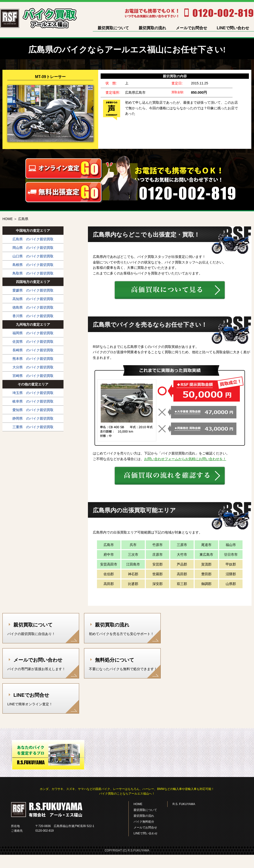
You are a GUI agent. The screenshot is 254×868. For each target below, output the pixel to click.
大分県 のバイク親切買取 (33, 367)
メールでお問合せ (191, 28)
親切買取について (113, 28)
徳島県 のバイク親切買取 (33, 307)
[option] (127, 109)
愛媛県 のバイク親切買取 (33, 290)
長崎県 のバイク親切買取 (33, 350)
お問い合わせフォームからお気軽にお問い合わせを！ (185, 459)
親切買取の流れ (152, 28)
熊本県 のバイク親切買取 (33, 359)
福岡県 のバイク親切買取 (33, 333)
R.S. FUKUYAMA (184, 804)
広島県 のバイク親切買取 (33, 239)
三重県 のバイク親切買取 (33, 427)
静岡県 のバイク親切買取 (33, 418)
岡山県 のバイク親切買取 (33, 248)
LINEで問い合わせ (233, 28)
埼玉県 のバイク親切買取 (33, 393)
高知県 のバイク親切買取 (33, 299)
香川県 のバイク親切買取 (33, 316)
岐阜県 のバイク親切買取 (33, 401)
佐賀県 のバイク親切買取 (33, 342)
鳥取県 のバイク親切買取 (33, 273)
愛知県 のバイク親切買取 (33, 410)
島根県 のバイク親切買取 (33, 265)
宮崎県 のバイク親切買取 (33, 376)
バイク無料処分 (144, 822)
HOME (8, 219)
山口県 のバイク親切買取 (33, 256)
